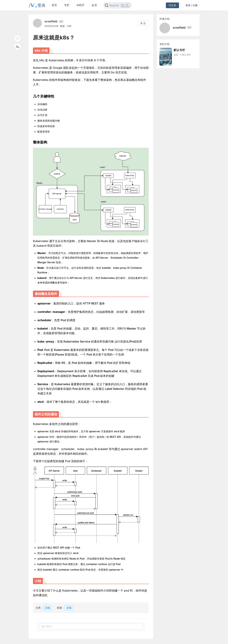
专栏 (67, 5)
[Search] (117, 5)
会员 (94, 5)
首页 (54, 5)
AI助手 (81, 5)
